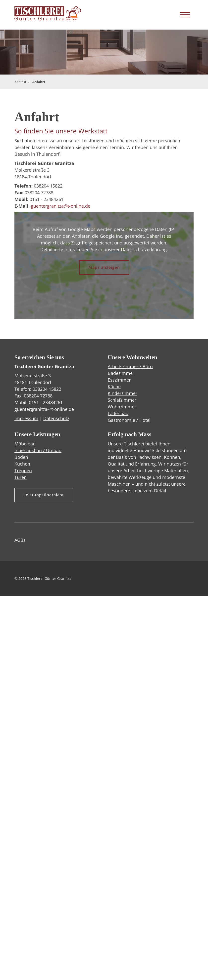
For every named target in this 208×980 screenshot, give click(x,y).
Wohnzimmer (122, 407)
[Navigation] (185, 15)
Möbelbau (25, 444)
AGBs (20, 540)
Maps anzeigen (104, 267)
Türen (21, 477)
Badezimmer (121, 373)
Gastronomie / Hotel (129, 420)
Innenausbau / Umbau (38, 450)
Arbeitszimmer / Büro (130, 366)
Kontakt (20, 82)
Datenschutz (56, 418)
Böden (21, 457)
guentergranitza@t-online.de (61, 206)
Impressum (26, 418)
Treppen (23, 470)
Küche (114, 387)
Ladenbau (118, 413)
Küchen (22, 464)
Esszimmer (119, 380)
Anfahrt (39, 82)
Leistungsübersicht (44, 495)
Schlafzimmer (122, 400)
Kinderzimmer (123, 393)
